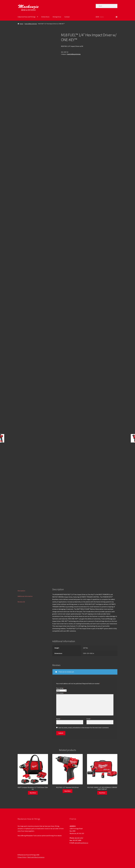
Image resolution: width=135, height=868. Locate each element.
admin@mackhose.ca (81, 843)
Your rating (60, 688)
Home (22, 24)
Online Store (45, 17)
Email (89, 719)
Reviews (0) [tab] (21, 602)
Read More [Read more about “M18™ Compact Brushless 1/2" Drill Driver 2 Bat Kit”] (33, 793)
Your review (60, 693)
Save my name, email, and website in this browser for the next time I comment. (84, 728)
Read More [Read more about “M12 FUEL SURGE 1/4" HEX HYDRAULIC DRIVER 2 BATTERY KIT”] (102, 793)
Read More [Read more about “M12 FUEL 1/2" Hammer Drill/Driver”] (67, 791)
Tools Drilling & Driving (31, 24)
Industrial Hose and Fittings (27, 17)
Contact (67, 17)
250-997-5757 (79, 838)
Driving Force (57, 17)
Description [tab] (21, 591)
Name (59, 719)
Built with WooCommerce (36, 857)
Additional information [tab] (25, 596)
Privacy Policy (22, 857)
